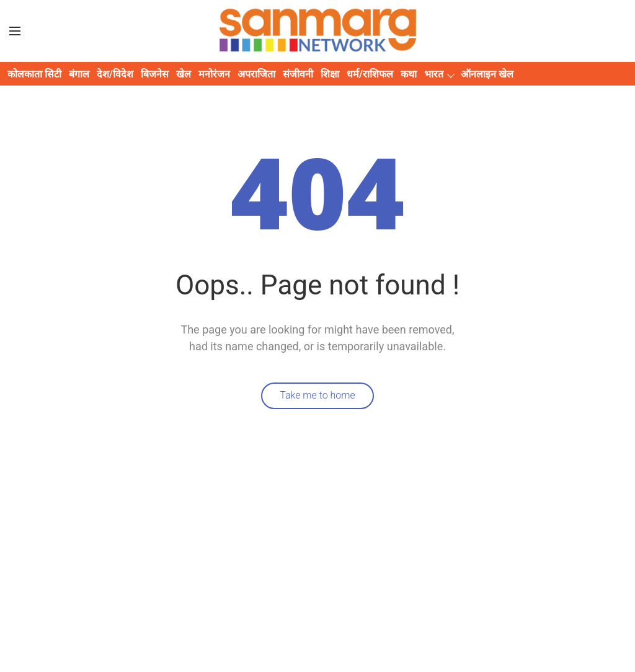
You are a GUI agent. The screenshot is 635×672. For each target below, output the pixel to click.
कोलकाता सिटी (34, 74)
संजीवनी (298, 74)
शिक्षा (330, 74)
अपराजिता (256, 74)
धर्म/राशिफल (370, 74)
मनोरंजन (214, 74)
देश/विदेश (115, 74)
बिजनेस (155, 74)
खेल (184, 74)
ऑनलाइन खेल (487, 74)
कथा (409, 74)
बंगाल (79, 74)
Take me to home (317, 395)
